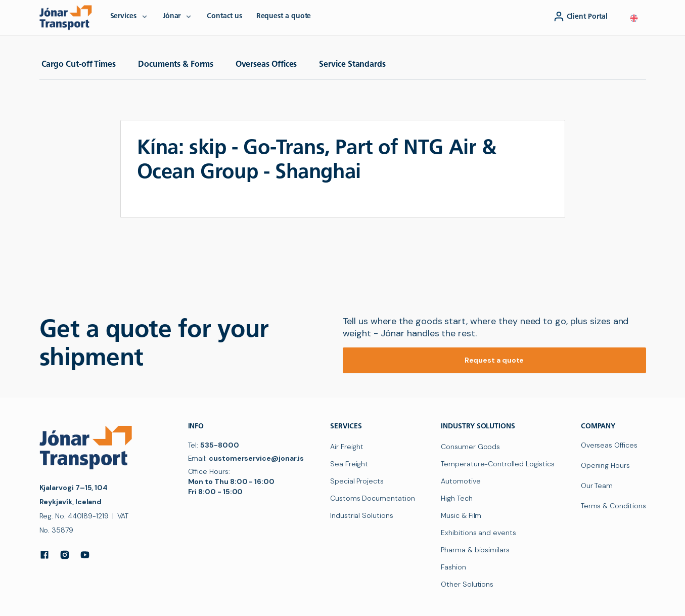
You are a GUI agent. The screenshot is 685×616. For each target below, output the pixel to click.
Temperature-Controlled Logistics (498, 464)
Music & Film (461, 515)
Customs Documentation (373, 498)
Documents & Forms (176, 65)
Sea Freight (349, 464)
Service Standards (352, 65)
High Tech (456, 498)
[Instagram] (65, 555)
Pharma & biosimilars (475, 550)
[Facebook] (44, 555)
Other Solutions (467, 584)
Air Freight (347, 447)
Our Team (597, 486)
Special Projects (357, 481)
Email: (246, 458)
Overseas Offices (266, 65)
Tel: (214, 445)
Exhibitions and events (478, 533)
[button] (634, 18)
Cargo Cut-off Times (79, 65)
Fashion (453, 567)
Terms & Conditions (613, 506)
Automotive (461, 481)
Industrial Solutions (362, 515)
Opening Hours (605, 465)
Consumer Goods (470, 447)
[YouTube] (85, 555)
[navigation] (68, 17)
